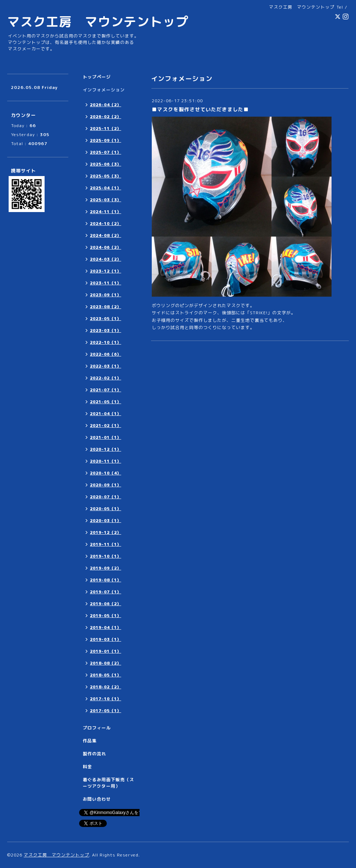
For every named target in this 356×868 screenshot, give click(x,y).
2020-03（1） (106, 521)
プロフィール (97, 728)
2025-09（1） (106, 140)
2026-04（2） (106, 105)
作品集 (90, 741)
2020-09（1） (106, 485)
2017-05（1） (106, 711)
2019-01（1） (106, 651)
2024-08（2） (106, 235)
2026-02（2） (106, 117)
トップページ (97, 77)
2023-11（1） (106, 283)
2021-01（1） (106, 437)
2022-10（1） (106, 342)
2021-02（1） (106, 426)
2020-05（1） (106, 509)
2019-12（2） (106, 532)
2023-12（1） (106, 271)
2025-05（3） (106, 176)
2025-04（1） (106, 188)
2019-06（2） (106, 604)
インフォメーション (104, 90)
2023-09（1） (106, 295)
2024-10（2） (106, 224)
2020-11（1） (106, 461)
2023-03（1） (106, 330)
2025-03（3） (106, 200)
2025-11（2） (106, 129)
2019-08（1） (106, 580)
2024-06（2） (106, 247)
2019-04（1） (106, 628)
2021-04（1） (106, 414)
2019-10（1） (106, 556)
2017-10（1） (106, 699)
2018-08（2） (106, 663)
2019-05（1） (106, 616)
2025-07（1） (106, 152)
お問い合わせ (97, 799)
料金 (87, 767)
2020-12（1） (106, 449)
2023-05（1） (106, 319)
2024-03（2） (106, 259)
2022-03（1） (106, 366)
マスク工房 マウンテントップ (98, 21)
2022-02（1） (106, 378)
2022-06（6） (106, 354)
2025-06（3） (106, 164)
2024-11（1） (106, 212)
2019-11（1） (106, 544)
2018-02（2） (106, 687)
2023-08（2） (106, 307)
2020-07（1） (106, 497)
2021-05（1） (106, 402)
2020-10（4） (106, 473)
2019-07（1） (106, 592)
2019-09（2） (106, 568)
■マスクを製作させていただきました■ (200, 109)
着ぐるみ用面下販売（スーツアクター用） (108, 783)
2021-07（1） (106, 390)
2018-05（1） (106, 675)
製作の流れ (94, 754)
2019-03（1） (106, 639)
